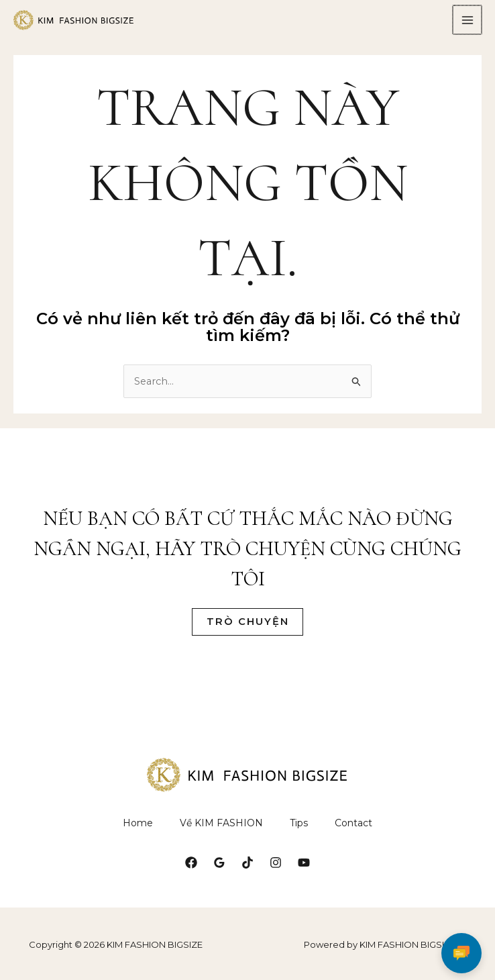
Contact (353, 830)
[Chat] (461, 946)
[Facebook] (191, 870)
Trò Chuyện (248, 629)
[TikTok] (248, 870)
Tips (299, 830)
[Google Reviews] (219, 870)
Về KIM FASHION (221, 830)
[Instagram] (276, 870)
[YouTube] (304, 870)
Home (138, 830)
